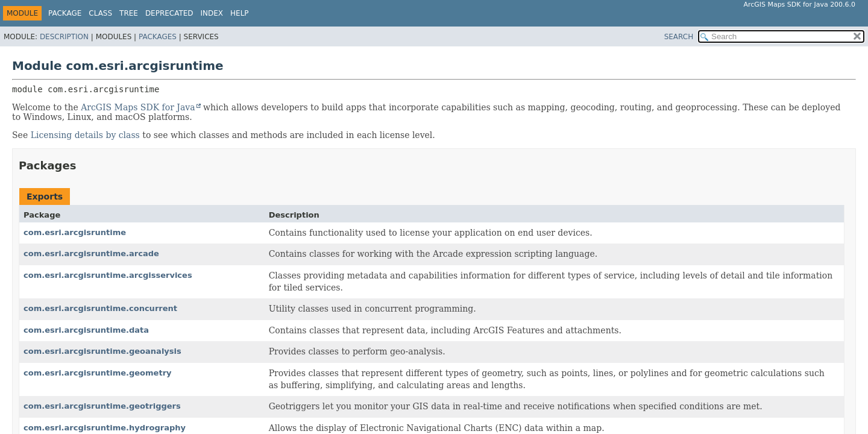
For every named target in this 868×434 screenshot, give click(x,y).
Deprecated (169, 13)
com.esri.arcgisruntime (75, 232)
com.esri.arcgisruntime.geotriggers (102, 406)
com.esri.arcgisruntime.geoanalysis (102, 351)
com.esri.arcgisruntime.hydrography (105, 428)
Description (64, 37)
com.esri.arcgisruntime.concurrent (100, 308)
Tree (129, 13)
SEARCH (679, 37)
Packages (158, 37)
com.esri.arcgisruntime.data (86, 330)
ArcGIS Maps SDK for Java (138, 107)
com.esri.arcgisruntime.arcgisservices (108, 275)
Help (240, 13)
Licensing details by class (85, 135)
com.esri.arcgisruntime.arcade (91, 253)
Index (212, 13)
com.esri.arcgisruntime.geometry (98, 373)
